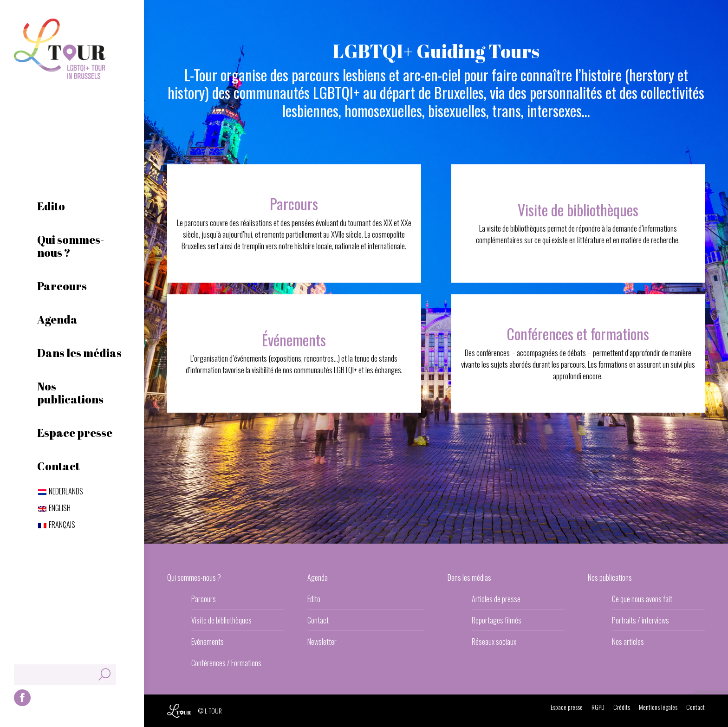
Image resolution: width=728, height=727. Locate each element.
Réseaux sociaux (494, 642)
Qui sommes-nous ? (194, 578)
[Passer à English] (54, 508)
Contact (318, 620)
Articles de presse (496, 599)
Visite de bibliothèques (221, 620)
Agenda (318, 578)
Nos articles (628, 642)
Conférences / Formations (226, 663)
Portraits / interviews (640, 620)
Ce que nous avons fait (642, 599)
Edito (314, 599)
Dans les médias (469, 578)
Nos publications (610, 578)
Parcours (204, 599)
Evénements (208, 642)
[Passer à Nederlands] (61, 491)
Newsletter (322, 642)
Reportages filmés (497, 620)
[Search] (65, 675)
